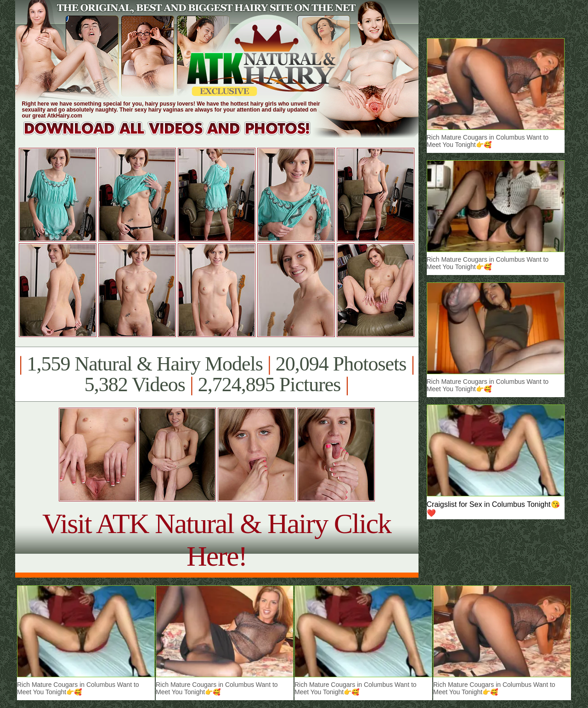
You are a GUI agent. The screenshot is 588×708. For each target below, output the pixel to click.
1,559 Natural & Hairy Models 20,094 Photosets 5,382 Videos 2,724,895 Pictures (217, 374)
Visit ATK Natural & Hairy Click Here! (217, 540)
